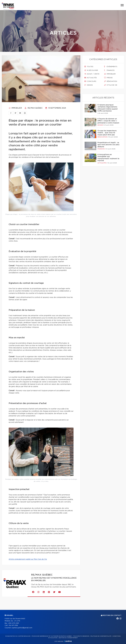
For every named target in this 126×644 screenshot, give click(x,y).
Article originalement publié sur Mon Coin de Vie (28, 559)
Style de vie (111, 85)
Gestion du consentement (68, 638)
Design (89, 85)
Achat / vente (92, 74)
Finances (109, 70)
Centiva (68, 641)
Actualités (91, 78)
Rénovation (111, 81)
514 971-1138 (13, 625)
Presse (108, 78)
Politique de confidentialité (101, 636)
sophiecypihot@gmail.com (22, 628)
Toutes (89, 67)
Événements (111, 67)
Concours (90, 81)
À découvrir (91, 70)
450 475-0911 (14, 623)
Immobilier (15, 108)
